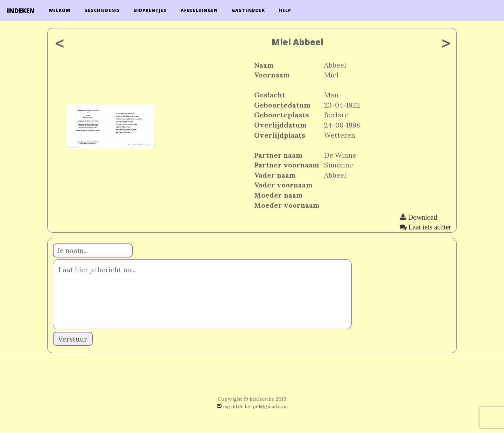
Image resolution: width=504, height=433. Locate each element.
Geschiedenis (102, 10)
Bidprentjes (150, 10)
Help (285, 10)
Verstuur (73, 339)
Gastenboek (248, 10)
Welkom (59, 10)
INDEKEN (21, 11)
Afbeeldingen (199, 10)
